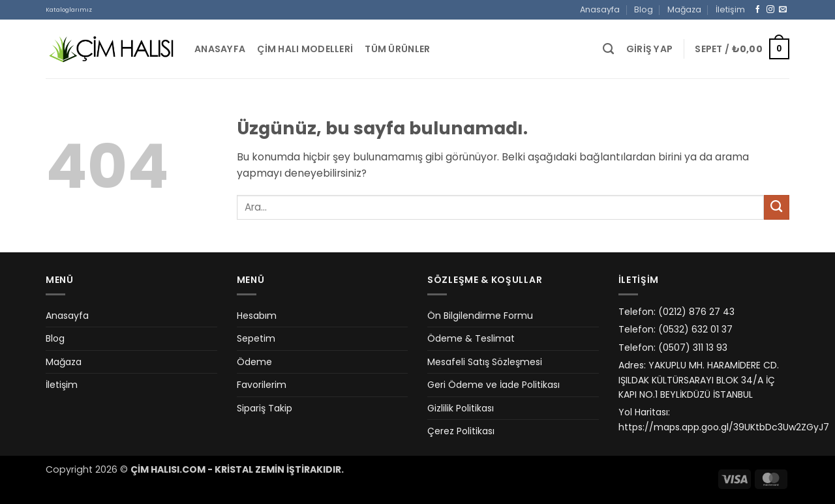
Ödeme (254, 362)
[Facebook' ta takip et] (758, 9)
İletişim (730, 9)
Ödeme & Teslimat (471, 338)
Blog (644, 9)
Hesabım (257, 316)
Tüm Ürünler (397, 49)
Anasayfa (600, 9)
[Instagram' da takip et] (770, 9)
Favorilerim (262, 385)
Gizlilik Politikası (461, 408)
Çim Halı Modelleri (305, 49)
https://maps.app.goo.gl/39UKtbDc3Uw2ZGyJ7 (724, 427)
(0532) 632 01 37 (695, 329)
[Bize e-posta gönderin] (783, 9)
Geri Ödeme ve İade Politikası (493, 385)
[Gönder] (777, 208)
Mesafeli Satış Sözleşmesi (485, 362)
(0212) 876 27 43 (696, 312)
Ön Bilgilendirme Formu (480, 316)
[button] (650, 49)
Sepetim (256, 338)
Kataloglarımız (69, 9)
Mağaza (684, 9)
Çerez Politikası (461, 431)
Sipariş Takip (265, 408)
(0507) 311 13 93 (693, 348)
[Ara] (608, 49)
